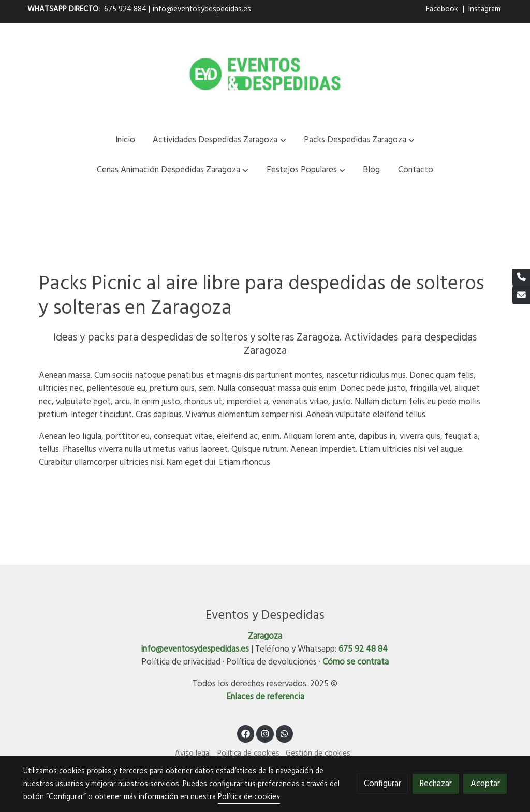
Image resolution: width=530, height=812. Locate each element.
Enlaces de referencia (265, 697)
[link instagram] (265, 733)
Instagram (484, 10)
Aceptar (485, 784)
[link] (265, 74)
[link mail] (521, 295)
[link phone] (521, 277)
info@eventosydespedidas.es (202, 10)
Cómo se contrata (356, 662)
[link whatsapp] (285, 733)
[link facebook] (246, 733)
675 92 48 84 (363, 649)
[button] (220, 140)
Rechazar (436, 784)
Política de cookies (248, 754)
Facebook (443, 10)
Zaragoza (265, 636)
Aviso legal (193, 754)
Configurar (382, 784)
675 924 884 (125, 10)
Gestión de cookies (318, 754)
